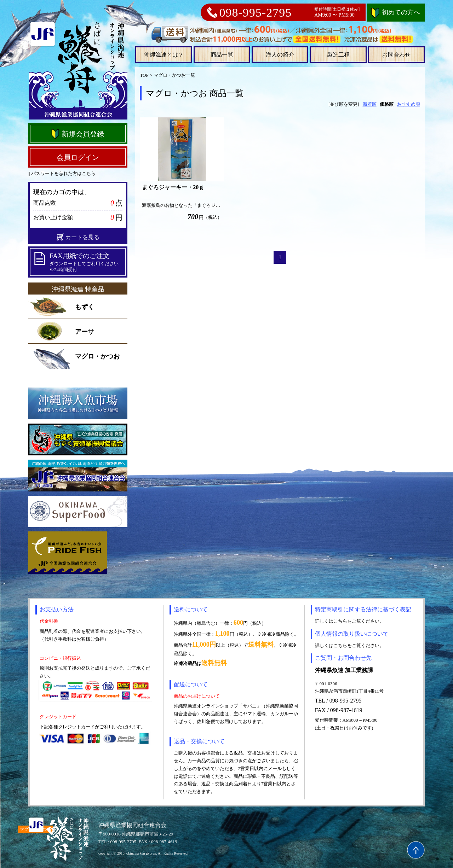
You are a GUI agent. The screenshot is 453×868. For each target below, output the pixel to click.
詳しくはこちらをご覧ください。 (349, 621)
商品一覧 (222, 55)
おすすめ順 (409, 104)
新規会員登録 (77, 134)
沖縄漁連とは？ (164, 55)
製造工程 (338, 55)
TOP (144, 75)
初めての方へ (396, 12)
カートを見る (78, 237)
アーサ (85, 332)
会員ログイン (78, 157)
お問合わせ (396, 55)
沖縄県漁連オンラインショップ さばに (78, 70)
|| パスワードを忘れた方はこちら (62, 173)
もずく (85, 307)
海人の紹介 (280, 55)
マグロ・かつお (97, 356)
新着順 (370, 104)
